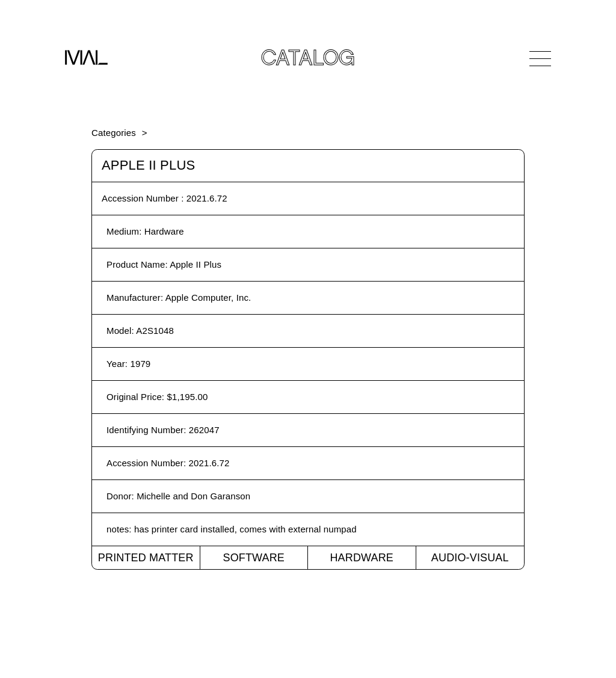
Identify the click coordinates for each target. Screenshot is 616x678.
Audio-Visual (470, 558)
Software (254, 558)
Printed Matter (146, 558)
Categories (114, 133)
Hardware (362, 558)
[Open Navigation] (540, 58)
